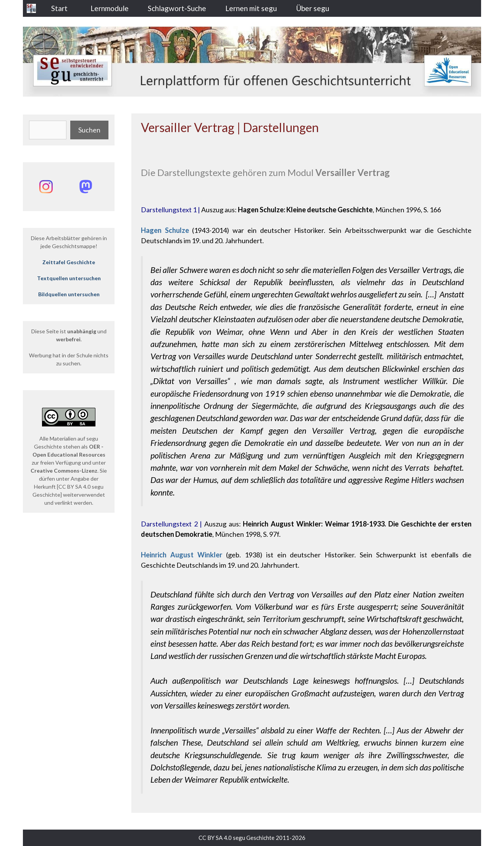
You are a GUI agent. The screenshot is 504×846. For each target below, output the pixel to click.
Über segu (313, 8)
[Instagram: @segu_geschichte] (46, 187)
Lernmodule (110, 8)
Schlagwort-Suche (177, 8)
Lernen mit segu (251, 8)
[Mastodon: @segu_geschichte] (86, 187)
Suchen (89, 130)
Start (59, 8)
